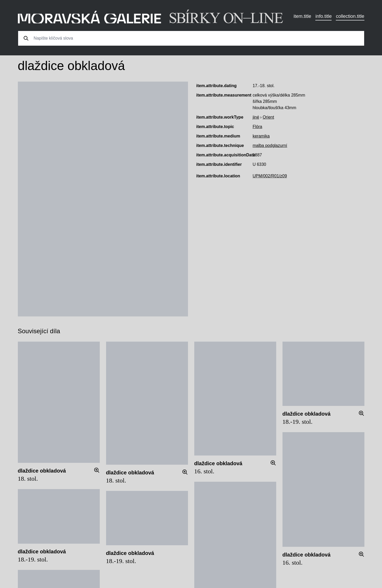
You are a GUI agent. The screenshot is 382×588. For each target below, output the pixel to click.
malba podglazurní (270, 145)
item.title (302, 16)
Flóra (257, 127)
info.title (323, 16)
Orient (268, 117)
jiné (256, 117)
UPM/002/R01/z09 (270, 176)
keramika (261, 136)
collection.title (350, 16)
